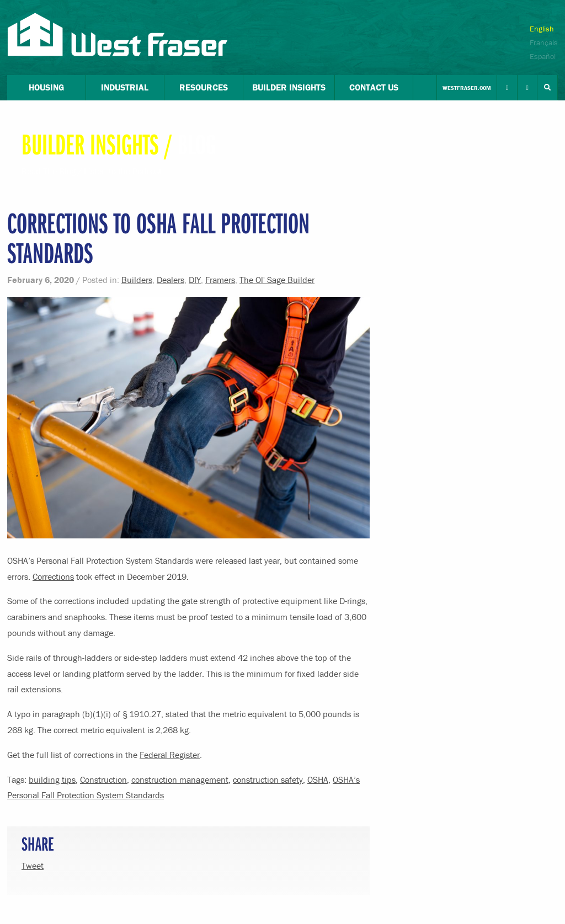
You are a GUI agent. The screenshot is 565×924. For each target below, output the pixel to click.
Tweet (33, 866)
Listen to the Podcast (123, 171)
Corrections (53, 576)
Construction (103, 779)
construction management (180, 779)
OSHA (318, 779)
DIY (195, 280)
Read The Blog (49, 171)
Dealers (170, 280)
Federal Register (170, 755)
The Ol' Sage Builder (277, 280)
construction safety (268, 779)
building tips (52, 779)
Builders (137, 280)
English (542, 29)
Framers (220, 280)
